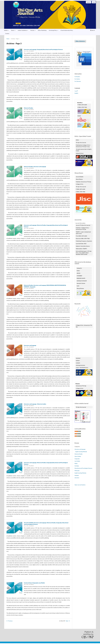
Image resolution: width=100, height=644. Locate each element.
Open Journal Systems (80, 485)
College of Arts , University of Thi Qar (84, 326)
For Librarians (78, 81)
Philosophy (77, 471)
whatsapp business (80, 365)
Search (93, 30)
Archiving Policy (53, 30)
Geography (77, 459)
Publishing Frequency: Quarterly (84, 241)
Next (67, 621)
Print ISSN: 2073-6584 (81, 236)
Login (94, 2)
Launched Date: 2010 (81, 244)
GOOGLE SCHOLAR (82, 281)
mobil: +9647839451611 (82, 368)
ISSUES (6, 30)
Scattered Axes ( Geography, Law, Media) (34, 583)
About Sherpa (79, 179)
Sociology (77, 466)
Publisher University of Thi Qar (83, 182)
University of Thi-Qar (81, 386)
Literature (77, 478)
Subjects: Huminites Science (83, 246)
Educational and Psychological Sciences (83, 468)
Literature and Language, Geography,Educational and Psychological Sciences (43, 49)
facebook (78, 358)
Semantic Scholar (81, 283)
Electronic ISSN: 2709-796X (83, 239)
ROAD (79, 116)
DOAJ (77, 140)
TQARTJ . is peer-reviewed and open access (83, 233)
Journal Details (80, 177)
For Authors (77, 79)
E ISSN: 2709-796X (82, 107)
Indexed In (79, 268)
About (13, 30)
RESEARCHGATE (81, 278)
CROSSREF (79, 276)
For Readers (77, 77)
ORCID (79, 273)
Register (89, 2)
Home (8, 39)
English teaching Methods (81, 452)
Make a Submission (80, 41)
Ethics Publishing (42, 30)
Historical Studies (28, 108)
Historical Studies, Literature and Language (35, 167)
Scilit (78, 286)
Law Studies (77, 461)
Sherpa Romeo (80, 288)
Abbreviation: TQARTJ (81, 249)
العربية (76, 91)
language (77, 475)
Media (76, 463)
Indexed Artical (80, 153)
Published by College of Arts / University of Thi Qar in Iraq (83, 146)
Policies (32, 30)
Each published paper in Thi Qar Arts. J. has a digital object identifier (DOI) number (84, 253)
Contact (7, 33)
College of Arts (80, 184)
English (76, 93)
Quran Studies (78, 456)
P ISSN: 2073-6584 (82, 105)
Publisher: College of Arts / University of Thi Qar (83, 229)
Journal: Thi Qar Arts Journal (83, 225)
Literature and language (30, 345)
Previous (10, 621)
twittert (78, 361)
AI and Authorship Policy (67, 30)
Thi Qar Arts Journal (50, 15)
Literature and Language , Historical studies (35, 404)
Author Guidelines (22, 30)
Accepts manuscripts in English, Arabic (84, 150)
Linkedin (78, 363)
